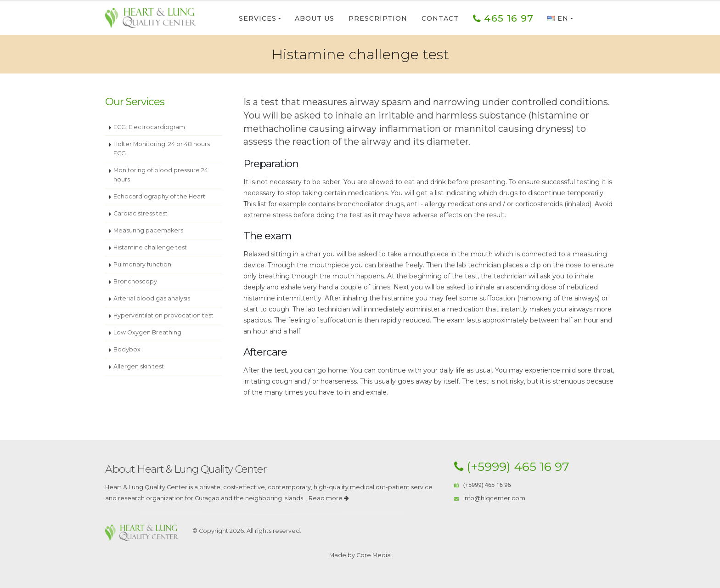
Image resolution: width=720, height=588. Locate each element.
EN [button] (558, 18)
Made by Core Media (360, 555)
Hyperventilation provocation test (163, 315)
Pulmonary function (142, 264)
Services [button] (258, 18)
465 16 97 (503, 18)
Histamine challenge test (150, 247)
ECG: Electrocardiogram (149, 127)
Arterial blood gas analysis (152, 298)
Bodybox (127, 349)
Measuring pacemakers (148, 230)
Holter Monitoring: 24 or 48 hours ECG (162, 149)
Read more (329, 498)
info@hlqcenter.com (494, 498)
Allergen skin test (139, 366)
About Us (315, 18)
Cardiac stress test (141, 213)
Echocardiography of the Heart (159, 196)
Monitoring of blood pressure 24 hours (161, 175)
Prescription (378, 18)
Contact (440, 18)
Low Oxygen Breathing (147, 332)
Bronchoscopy (135, 281)
